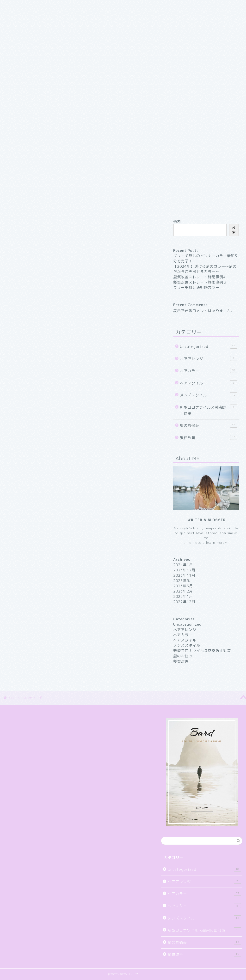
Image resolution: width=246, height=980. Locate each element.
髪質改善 (209, 438)
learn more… (217, 542)
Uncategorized (209, 346)
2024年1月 (183, 565)
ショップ (13, 23)
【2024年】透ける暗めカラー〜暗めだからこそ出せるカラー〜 (205, 269)
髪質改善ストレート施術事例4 (199, 277)
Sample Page (18, 12)
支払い (11, 39)
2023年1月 (183, 596)
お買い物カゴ (17, 17)
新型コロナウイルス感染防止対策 (209, 410)
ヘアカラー (209, 371)
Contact (13, 2)
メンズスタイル (209, 395)
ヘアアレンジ (209, 359)
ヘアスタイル (209, 383)
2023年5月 (183, 586)
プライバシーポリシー (25, 28)
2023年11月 (184, 575)
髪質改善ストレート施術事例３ (200, 282)
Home (11, 7)
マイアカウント (19, 34)
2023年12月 (184, 570)
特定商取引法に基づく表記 (29, 45)
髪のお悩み (209, 425)
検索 (177, 221)
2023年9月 (183, 581)
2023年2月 (183, 591)
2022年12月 (184, 602)
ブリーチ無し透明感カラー (196, 287)
